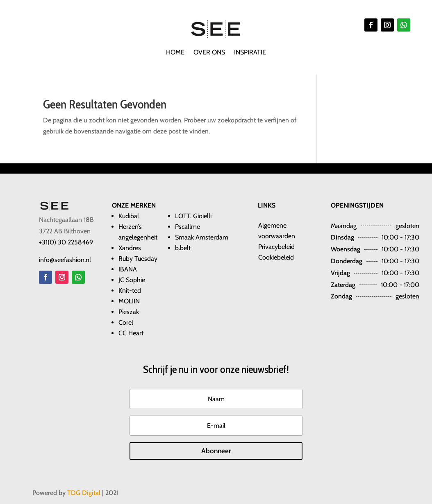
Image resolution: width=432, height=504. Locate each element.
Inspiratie (250, 53)
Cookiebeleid (276, 257)
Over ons (209, 53)
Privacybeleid (276, 247)
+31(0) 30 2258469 (66, 242)
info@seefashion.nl (65, 260)
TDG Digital (84, 493)
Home (175, 53)
